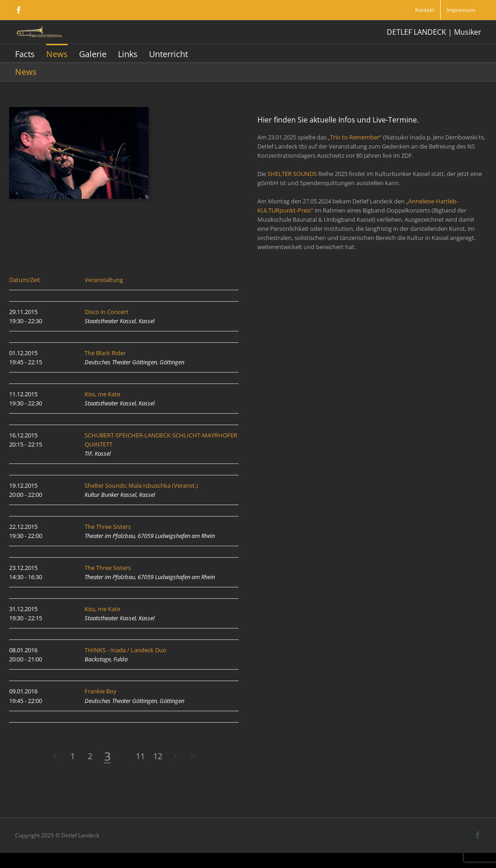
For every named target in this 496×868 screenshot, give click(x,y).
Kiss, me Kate (102, 394)
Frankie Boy (101, 691)
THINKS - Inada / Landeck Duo (125, 650)
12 (158, 756)
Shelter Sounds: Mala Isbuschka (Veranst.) (141, 485)
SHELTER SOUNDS (292, 174)
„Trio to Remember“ (355, 137)
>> (192, 756)
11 (140, 756)
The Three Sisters (108, 527)
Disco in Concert (107, 312)
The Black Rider (105, 353)
